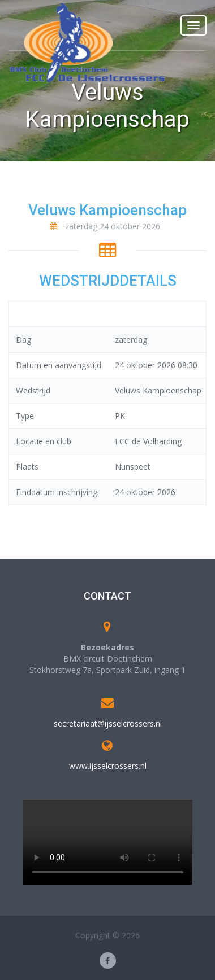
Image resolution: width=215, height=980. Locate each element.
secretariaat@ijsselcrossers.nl (108, 723)
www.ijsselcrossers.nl (108, 766)
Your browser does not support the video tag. (107, 842)
